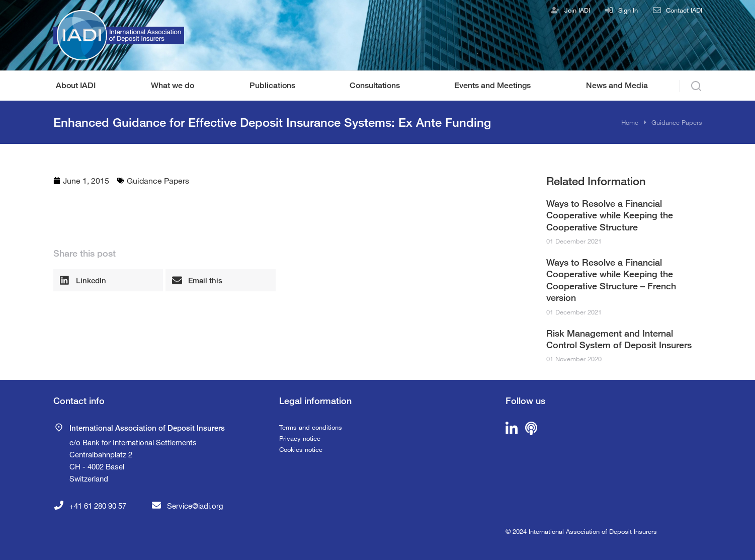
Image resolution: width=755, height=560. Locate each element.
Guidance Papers (158, 180)
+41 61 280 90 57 (98, 506)
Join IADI (577, 10)
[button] (108, 280)
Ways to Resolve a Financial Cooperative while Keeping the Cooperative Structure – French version (611, 280)
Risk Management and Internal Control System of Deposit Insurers (619, 339)
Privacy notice (300, 438)
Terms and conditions (311, 427)
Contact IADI (684, 10)
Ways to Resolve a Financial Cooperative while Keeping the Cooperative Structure (610, 215)
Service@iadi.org (195, 506)
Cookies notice (301, 449)
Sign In (628, 10)
